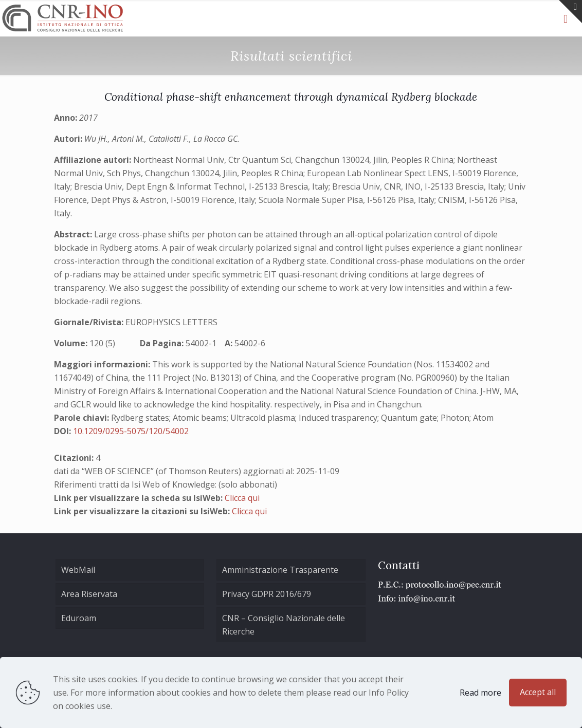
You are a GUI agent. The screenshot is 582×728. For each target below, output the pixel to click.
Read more (480, 693)
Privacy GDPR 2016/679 (267, 594)
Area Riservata (89, 594)
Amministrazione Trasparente (280, 570)
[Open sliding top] (570, 12)
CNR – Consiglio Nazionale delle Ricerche (284, 625)
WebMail (78, 570)
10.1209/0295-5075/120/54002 (131, 431)
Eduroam (79, 618)
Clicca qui (242, 498)
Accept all (538, 692)
